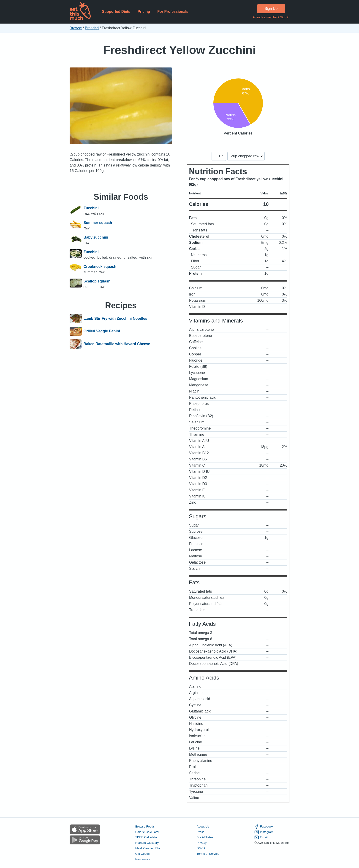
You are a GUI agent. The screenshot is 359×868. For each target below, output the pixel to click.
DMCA (201, 848)
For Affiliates (205, 837)
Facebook (264, 827)
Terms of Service (208, 854)
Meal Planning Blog (148, 848)
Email (261, 837)
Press (201, 832)
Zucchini (91, 208)
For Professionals (173, 12)
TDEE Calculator (147, 837)
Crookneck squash (100, 267)
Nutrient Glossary (147, 843)
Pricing (144, 12)
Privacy (202, 843)
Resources (143, 859)
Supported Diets (116, 12)
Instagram (264, 832)
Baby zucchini (96, 237)
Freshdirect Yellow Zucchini (180, 50)
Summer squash (98, 223)
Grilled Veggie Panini (102, 331)
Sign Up (271, 9)
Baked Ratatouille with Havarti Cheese (117, 344)
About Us (203, 826)
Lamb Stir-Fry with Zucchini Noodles (115, 319)
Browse (76, 28)
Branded (92, 28)
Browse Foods (145, 826)
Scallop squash (97, 281)
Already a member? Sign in (271, 17)
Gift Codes (143, 854)
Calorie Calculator (147, 832)
